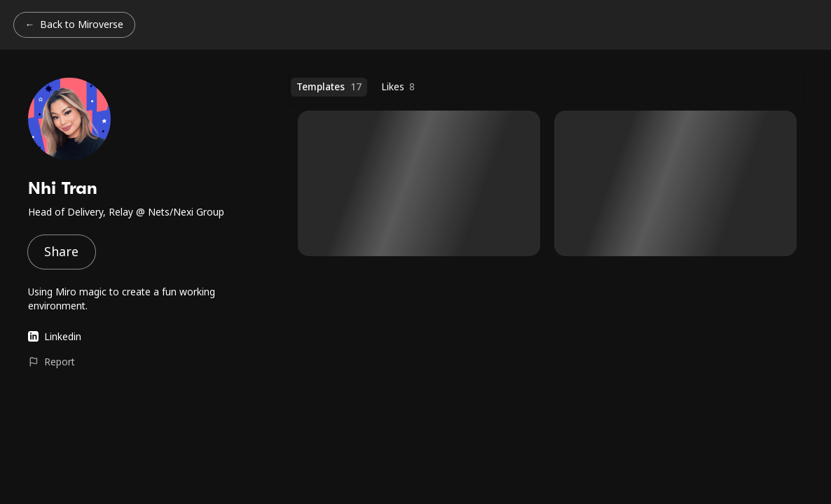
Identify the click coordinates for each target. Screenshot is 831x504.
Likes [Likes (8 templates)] (398, 87)
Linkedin (55, 336)
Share (61, 251)
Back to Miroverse (82, 24)
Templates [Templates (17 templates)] (329, 87)
